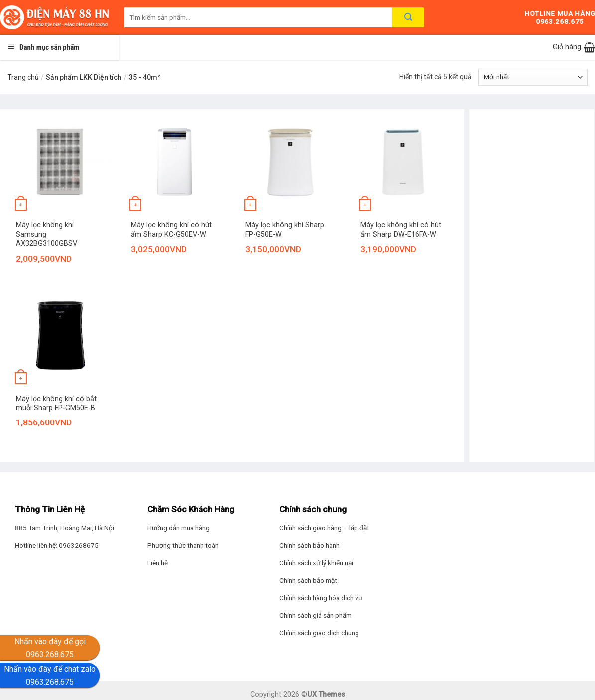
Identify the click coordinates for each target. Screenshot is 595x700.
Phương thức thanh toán (183, 545)
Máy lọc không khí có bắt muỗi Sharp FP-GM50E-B (56, 404)
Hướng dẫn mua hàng (178, 528)
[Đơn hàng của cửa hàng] (533, 77)
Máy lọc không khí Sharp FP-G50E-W (285, 230)
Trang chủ (23, 77)
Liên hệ (158, 563)
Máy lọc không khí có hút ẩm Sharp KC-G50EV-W (171, 230)
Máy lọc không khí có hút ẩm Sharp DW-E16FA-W (401, 230)
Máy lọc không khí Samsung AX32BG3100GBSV (47, 234)
